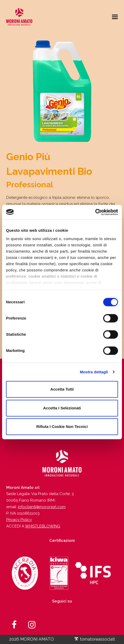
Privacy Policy (19, 520)
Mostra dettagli (94, 372)
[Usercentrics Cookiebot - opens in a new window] (95, 212)
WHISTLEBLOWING (43, 526)
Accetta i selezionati (62, 408)
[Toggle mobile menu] (115, 17)
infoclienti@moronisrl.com (42, 507)
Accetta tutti (62, 389)
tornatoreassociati (94, 639)
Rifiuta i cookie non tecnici (62, 427)
